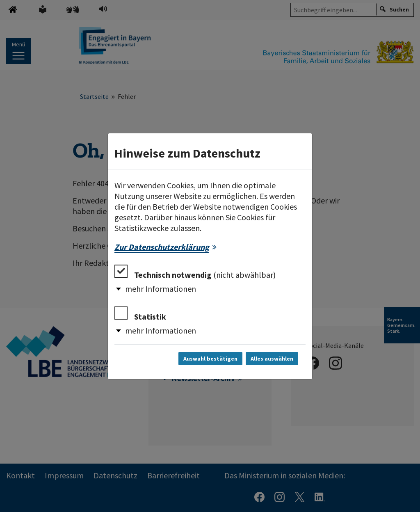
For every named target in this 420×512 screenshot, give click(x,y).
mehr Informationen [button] (161, 289)
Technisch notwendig (195, 272)
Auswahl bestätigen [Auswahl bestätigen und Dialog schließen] (210, 359)
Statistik (140, 314)
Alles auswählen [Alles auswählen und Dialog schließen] (272, 359)
